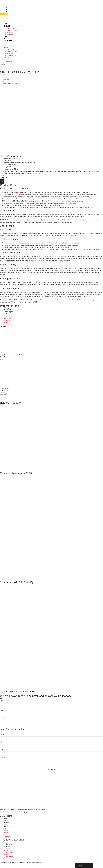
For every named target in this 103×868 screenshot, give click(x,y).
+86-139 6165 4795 (6, 705)
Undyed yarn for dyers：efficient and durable (14, 355)
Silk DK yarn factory (77, 171)
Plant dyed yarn (12, 34)
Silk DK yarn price (21, 173)
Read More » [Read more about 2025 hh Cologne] (4, 390)
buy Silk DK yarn (24, 171)
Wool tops (10, 32)
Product (7, 26)
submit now (51, 769)
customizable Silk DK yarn (49, 171)
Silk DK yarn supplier (33, 173)
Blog (5, 39)
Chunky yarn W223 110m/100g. (17, 582)
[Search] (2, 69)
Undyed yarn (11, 28)
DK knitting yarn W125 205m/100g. (19, 692)
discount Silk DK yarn (64, 171)
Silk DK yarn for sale (90, 171)
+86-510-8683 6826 (6, 703)
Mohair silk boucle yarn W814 (16, 473)
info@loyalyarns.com (6, 712)
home (5, 24)
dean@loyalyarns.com (7, 714)
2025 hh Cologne (5, 388)
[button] (31, 43)
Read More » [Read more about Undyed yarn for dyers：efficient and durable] (4, 357)
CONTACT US (8, 41)
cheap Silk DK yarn (35, 171)
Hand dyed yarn (12, 30)
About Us (7, 37)
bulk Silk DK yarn (13, 171)
